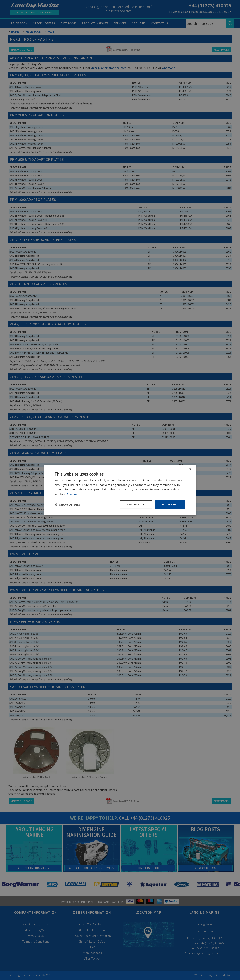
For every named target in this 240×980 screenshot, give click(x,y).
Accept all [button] (170, 504)
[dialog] (120, 490)
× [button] (190, 469)
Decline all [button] (136, 504)
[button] (67, 504)
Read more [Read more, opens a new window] (74, 494)
